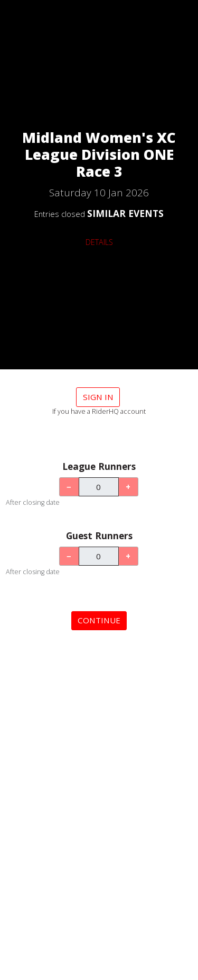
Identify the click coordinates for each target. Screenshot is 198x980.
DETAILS (99, 242)
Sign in (98, 397)
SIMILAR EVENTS (125, 213)
